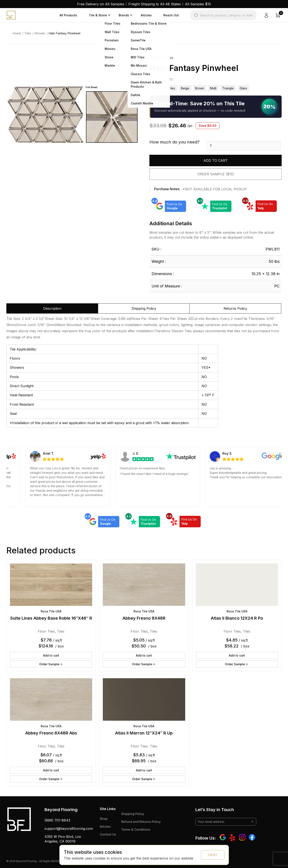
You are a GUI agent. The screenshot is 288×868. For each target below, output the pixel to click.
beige (185, 88)
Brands (124, 15)
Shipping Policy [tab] (144, 308)
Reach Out (171, 15)
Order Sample (51, 664)
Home (17, 33)
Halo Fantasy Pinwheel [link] (65, 33)
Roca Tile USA (51, 611)
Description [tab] (52, 308)
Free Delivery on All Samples (101, 4)
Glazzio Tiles (161, 58)
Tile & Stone (98, 15)
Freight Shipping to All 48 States (155, 4)
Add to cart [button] (51, 655)
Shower (40, 33)
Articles (146, 15)
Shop (104, 819)
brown (200, 88)
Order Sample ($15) (216, 174)
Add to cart (216, 160)
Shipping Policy (133, 814)
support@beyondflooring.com (69, 829)
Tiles (28, 33)
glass (243, 88)
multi (213, 88)
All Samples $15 (198, 4)
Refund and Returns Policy (141, 822)
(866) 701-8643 (57, 820)
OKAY (213, 855)
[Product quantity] (244, 146)
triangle (228, 88)
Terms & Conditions (136, 829)
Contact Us (108, 834)
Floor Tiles (46, 631)
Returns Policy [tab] (235, 308)
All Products (68, 15)
